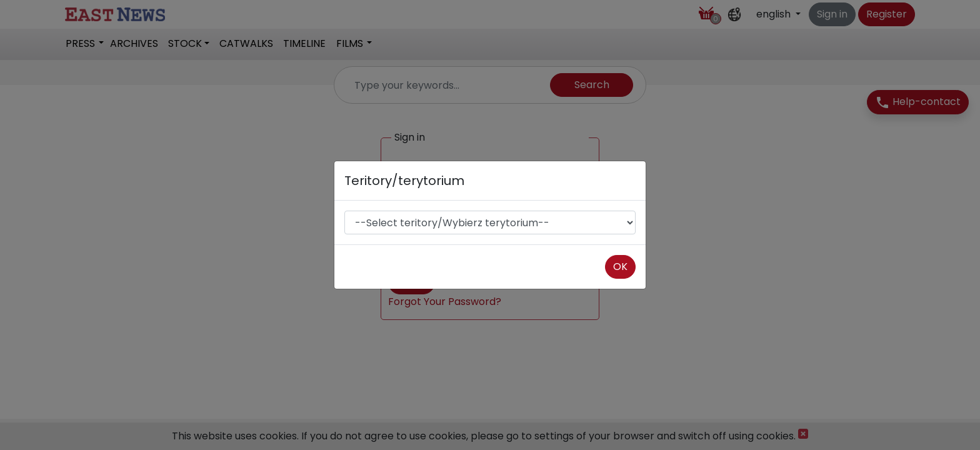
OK (620, 267)
